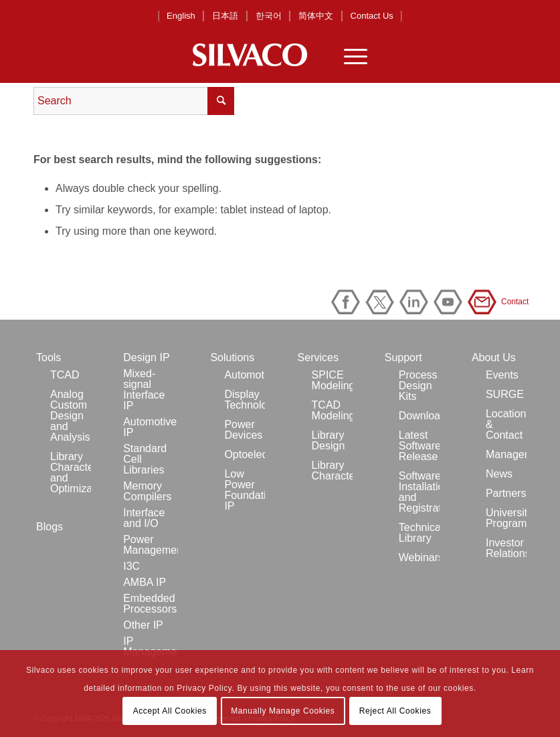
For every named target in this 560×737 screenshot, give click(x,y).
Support (403, 357)
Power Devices (243, 430)
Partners (506, 493)
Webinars (419, 557)
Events (502, 375)
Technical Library (419, 533)
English (181, 16)
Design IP (146, 357)
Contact (484, 302)
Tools (49, 357)
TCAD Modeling (332, 410)
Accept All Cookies (170, 711)
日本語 (225, 16)
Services (318, 357)
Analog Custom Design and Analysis (70, 416)
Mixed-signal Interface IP (144, 390)
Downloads (419, 416)
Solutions (232, 357)
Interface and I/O (144, 518)
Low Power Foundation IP (245, 490)
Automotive (245, 375)
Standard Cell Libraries (145, 459)
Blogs (50, 527)
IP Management (151, 646)
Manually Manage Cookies (283, 711)
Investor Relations (506, 548)
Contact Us (372, 16)
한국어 (269, 16)
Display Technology (245, 400)
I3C (131, 566)
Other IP (143, 625)
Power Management (151, 545)
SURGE (505, 394)
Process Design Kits (418, 386)
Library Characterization (332, 470)
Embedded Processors (150, 604)
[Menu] (349, 55)
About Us (494, 357)
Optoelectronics (245, 454)
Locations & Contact (506, 424)
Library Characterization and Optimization (71, 472)
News (499, 474)
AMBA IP (145, 582)
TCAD (65, 375)
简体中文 (316, 16)
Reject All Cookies (395, 711)
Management (506, 454)
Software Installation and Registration (419, 492)
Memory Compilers (147, 491)
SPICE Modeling (332, 380)
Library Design (329, 440)
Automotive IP (150, 427)
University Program (506, 518)
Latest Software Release (419, 446)
